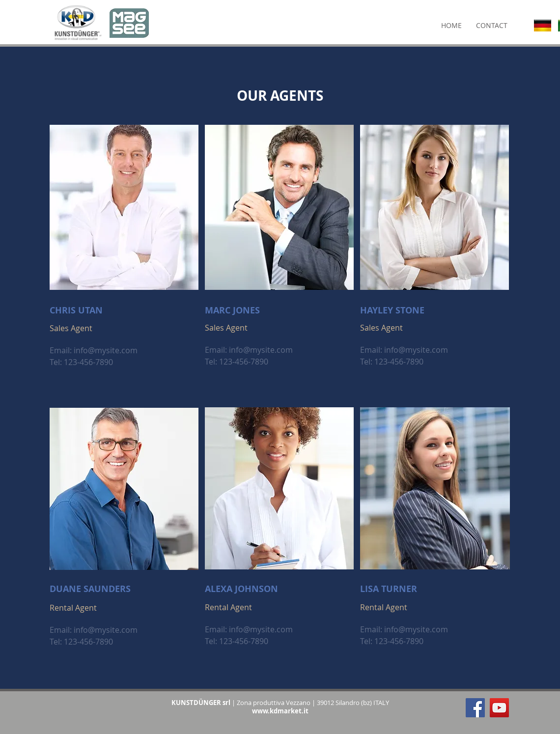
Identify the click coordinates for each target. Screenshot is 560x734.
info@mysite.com (106, 350)
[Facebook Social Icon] (475, 708)
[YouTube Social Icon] (499, 708)
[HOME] (451, 26)
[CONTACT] (492, 26)
